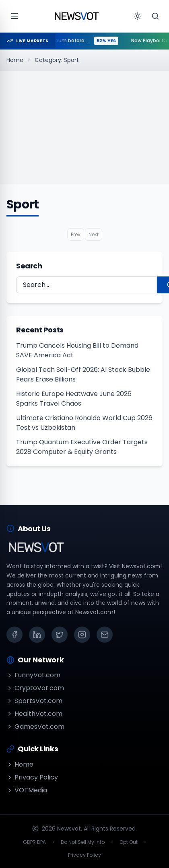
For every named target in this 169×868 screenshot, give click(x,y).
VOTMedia (27, 790)
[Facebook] (14, 635)
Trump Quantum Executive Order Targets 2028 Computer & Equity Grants (82, 447)
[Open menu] (14, 16)
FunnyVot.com (33, 675)
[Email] (105, 635)
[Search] (155, 16)
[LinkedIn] (37, 635)
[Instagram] (82, 635)
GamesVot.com (35, 727)
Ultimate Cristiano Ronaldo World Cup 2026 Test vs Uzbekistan (84, 423)
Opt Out (129, 842)
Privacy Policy (32, 777)
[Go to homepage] (76, 16)
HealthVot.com (34, 714)
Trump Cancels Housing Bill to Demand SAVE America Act (77, 350)
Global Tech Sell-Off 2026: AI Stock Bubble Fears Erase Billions (83, 374)
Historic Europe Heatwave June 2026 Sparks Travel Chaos (74, 399)
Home (15, 60)
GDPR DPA (34, 842)
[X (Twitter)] (60, 635)
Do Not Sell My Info (83, 842)
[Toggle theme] (138, 16)
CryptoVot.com (35, 688)
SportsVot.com (34, 701)
